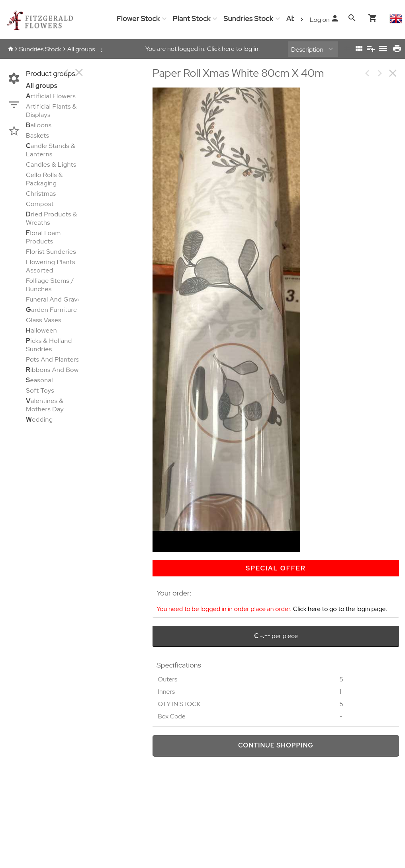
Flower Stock (138, 18)
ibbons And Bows (54, 370)
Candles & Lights (51, 164)
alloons (39, 125)
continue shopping (276, 745)
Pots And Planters (53, 359)
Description (307, 50)
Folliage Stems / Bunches (50, 285)
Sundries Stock (248, 18)
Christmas (41, 194)
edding (39, 419)
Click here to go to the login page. (340, 609)
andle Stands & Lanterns (51, 150)
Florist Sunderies (51, 252)
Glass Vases (44, 320)
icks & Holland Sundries (49, 345)
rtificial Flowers (51, 96)
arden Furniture (52, 310)
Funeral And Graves (55, 299)
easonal (39, 380)
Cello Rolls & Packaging (44, 179)
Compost (40, 204)
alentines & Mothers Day (45, 405)
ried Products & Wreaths (52, 218)
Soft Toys (40, 390)
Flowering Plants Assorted (51, 266)
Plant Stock (192, 18)
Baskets (38, 135)
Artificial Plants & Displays (51, 111)
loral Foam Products (43, 237)
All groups (81, 49)
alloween (41, 330)
